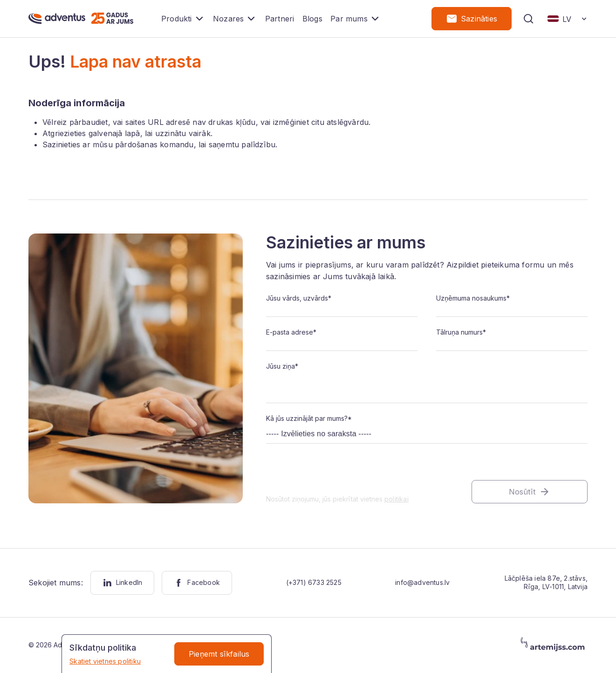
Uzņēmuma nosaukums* (473, 299)
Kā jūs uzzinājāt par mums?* (309, 418)
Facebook (197, 583)
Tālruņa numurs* (461, 333)
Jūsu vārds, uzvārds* (299, 299)
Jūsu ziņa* (282, 367)
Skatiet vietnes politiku (105, 661)
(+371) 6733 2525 (314, 583)
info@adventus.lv (422, 583)
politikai (397, 499)
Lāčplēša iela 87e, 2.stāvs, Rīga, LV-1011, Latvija (546, 583)
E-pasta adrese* (291, 333)
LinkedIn (123, 583)
